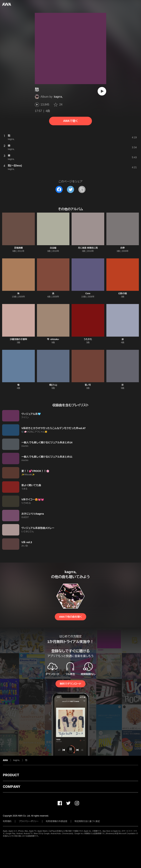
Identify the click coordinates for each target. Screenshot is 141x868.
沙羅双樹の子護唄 (18, 339)
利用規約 (7, 821)
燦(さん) (53, 385)
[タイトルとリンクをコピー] (82, 189)
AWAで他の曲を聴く (70, 617)
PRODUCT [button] (11, 775)
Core (88, 293)
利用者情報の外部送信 (57, 821)
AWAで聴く (70, 121)
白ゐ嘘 (53, 248)
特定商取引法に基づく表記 (87, 821)
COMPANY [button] (12, 787)
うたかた (88, 339)
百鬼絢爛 (18, 248)
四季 (123, 248)
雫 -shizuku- (53, 339)
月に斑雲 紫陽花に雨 (88, 248)
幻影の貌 (123, 293)
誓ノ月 (88, 385)
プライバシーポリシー (29, 821)
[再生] (102, 91)
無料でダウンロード (70, 684)
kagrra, (58, 97)
